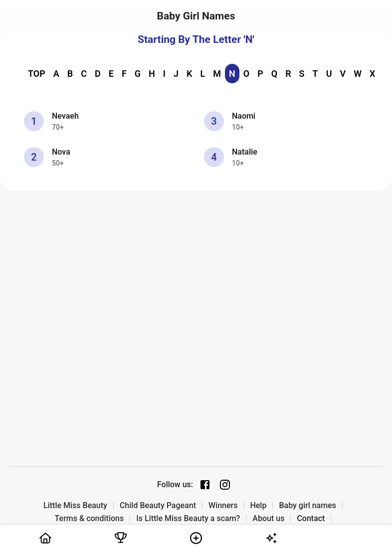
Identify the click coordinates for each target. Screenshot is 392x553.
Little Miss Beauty (75, 506)
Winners (223, 506)
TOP (37, 74)
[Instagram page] (225, 485)
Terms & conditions (90, 519)
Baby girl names (307, 506)
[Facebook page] (205, 485)
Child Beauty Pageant (158, 506)
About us (268, 519)
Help (258, 506)
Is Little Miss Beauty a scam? (188, 519)
